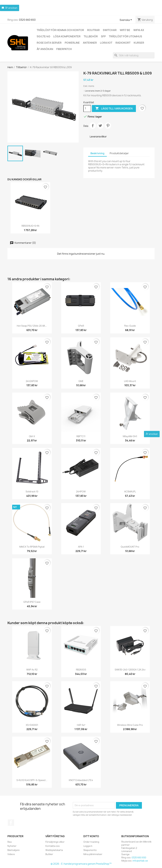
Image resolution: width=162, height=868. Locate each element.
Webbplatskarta (54, 850)
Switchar (110, 30)
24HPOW (81, 491)
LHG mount (130, 381)
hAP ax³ (81, 725)
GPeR (81, 326)
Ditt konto (91, 836)
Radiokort (123, 43)
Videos (11, 854)
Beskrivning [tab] (97, 153)
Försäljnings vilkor (55, 842)
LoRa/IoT (106, 43)
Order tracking (91, 842)
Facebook (11, 823)
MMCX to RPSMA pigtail (32, 547)
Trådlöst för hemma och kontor (60, 30)
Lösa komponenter (67, 36)
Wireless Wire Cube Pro (130, 725)
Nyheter (12, 846)
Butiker (49, 854)
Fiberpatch (64, 49)
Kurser (139, 43)
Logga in (88, 846)
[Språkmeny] (126, 20)
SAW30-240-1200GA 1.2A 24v (130, 670)
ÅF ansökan (45, 49)
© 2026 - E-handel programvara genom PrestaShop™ (81, 864)
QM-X (32, 436)
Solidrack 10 (32, 491)
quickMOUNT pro (130, 547)
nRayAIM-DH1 (130, 436)
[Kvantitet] (87, 108)
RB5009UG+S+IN (30, 226)
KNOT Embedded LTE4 (81, 780)
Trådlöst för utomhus (125, 36)
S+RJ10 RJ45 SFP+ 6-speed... (32, 780)
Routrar (93, 30)
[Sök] (134, 55)
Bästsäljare (14, 850)
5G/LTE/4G (43, 36)
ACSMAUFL (130, 491)
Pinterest (108, 126)
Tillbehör (91, 36)
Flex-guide (130, 326)
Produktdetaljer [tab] (119, 153)
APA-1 (81, 547)
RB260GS (81, 670)
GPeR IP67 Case (32, 602)
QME (81, 381)
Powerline (72, 43)
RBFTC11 (81, 436)
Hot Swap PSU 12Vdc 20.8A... (32, 326)
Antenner (90, 43)
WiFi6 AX (139, 30)
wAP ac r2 (32, 670)
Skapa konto (90, 850)
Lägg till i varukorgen (114, 108)
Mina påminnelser (93, 854)
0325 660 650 (27, 20)
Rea (9, 842)
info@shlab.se (140, 861)
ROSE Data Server (49, 43)
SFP (103, 36)
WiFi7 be (125, 30)
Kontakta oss (53, 846)
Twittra (100, 126)
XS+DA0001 (32, 725)
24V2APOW (32, 381)
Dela (93, 126)
